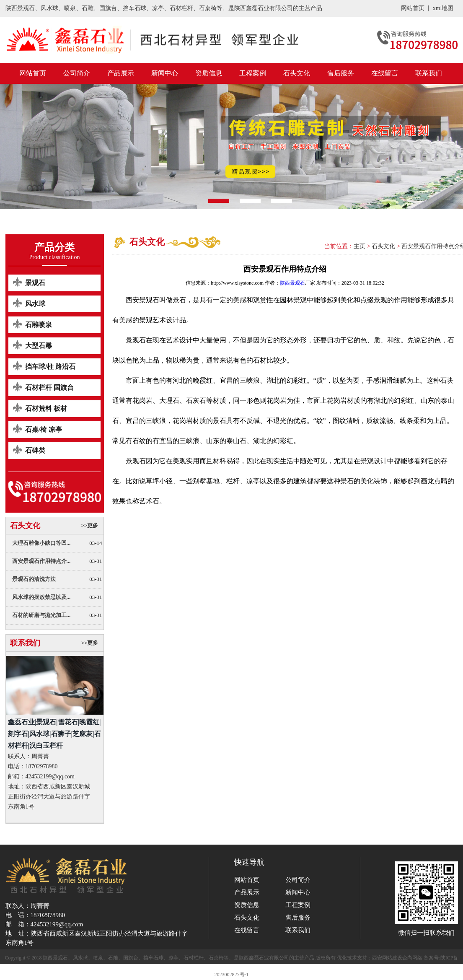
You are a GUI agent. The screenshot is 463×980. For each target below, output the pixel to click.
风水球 (35, 304)
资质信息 (209, 73)
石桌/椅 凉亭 (44, 429)
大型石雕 (39, 346)
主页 (360, 246)
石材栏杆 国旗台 (49, 388)
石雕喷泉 (39, 325)
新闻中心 (165, 73)
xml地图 (443, 8)
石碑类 (35, 450)
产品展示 (121, 73)
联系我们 (429, 73)
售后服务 (341, 73)
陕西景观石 (292, 283)
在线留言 (385, 73)
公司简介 (77, 73)
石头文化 (297, 73)
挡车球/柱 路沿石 (50, 367)
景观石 (35, 283)
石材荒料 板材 (46, 408)
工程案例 (253, 73)
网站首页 (413, 8)
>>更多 (90, 525)
